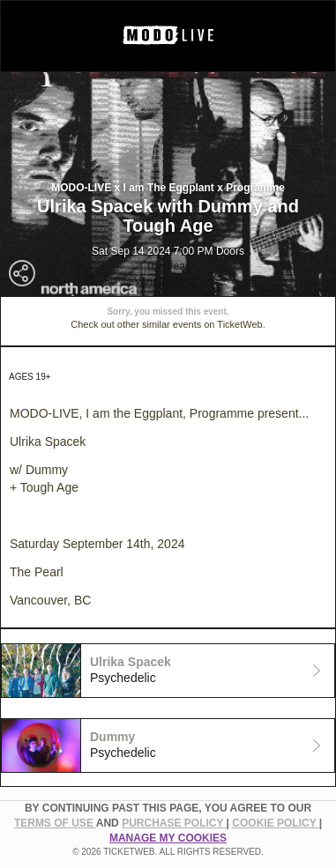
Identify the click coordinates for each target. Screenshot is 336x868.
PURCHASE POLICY (174, 823)
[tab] (168, 671)
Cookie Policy (275, 823)
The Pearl (168, 266)
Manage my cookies (168, 838)
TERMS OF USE (55, 823)
